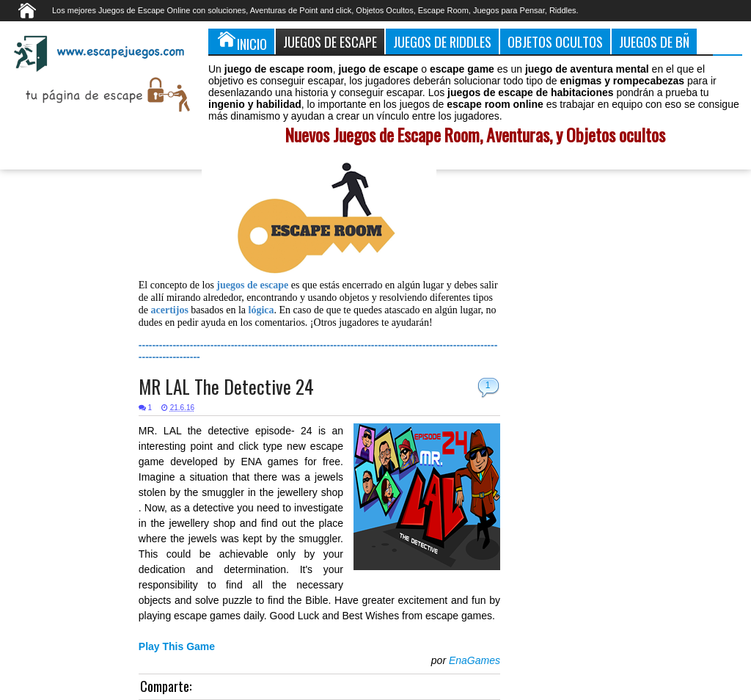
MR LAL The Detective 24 (226, 386)
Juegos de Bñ (654, 41)
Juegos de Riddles (442, 41)
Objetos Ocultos (555, 41)
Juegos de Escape (330, 41)
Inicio (241, 41)
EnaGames (475, 660)
